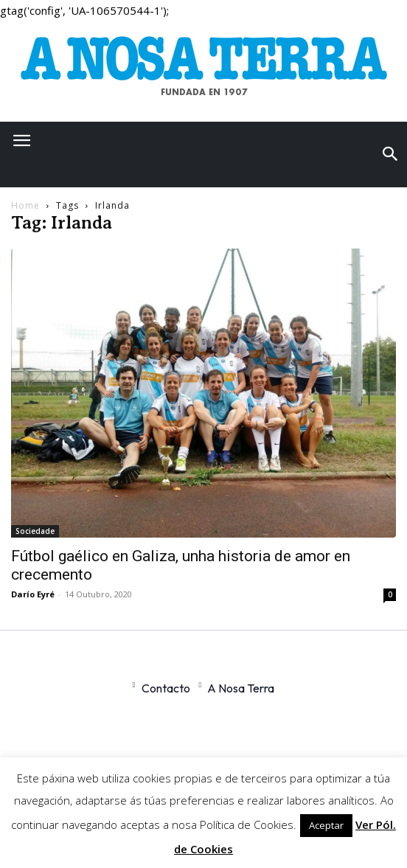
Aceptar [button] (326, 825)
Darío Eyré (33, 594)
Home (25, 205)
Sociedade (35, 531)
